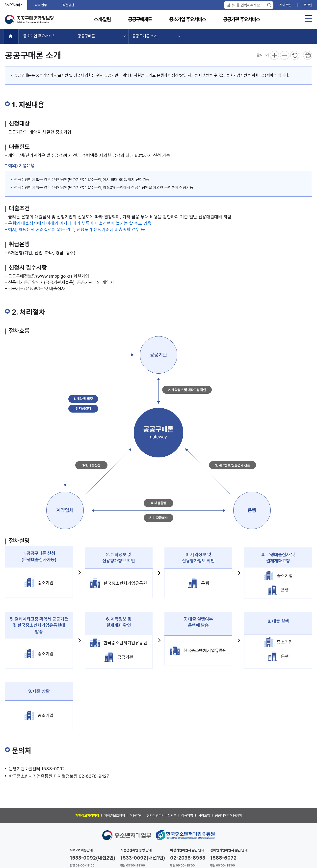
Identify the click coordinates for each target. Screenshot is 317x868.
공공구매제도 (140, 19)
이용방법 (187, 815)
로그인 (308, 5)
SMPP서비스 (14, 5)
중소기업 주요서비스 (187, 19)
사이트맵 (285, 5)
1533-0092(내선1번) (143, 858)
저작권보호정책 (114, 815)
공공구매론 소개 (145, 36)
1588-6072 (223, 858)
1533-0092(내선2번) (93, 858)
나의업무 (41, 5)
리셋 (295, 55)
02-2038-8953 (188, 858)
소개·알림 (102, 19)
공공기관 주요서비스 (241, 19)
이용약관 (136, 815)
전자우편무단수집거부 (161, 815)
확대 (274, 55)
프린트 (308, 55)
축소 (285, 55)
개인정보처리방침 (87, 815)
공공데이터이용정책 (228, 815)
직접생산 (68, 5)
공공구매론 (86, 36)
